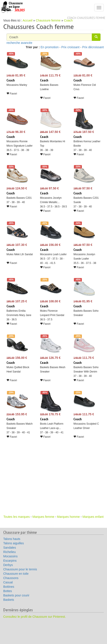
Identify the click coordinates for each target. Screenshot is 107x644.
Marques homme (68, 517)
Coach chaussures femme (86, 18)
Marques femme (43, 517)
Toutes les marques (17, 517)
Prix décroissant (93, 47)
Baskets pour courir (16, 595)
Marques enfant (93, 517)
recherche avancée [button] (19, 43)
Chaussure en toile (16, 574)
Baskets (9, 600)
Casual (8, 582)
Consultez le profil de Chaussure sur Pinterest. (35, 617)
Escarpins (10, 561)
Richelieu (10, 552)
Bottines (9, 587)
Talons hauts (12, 539)
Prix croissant (70, 47)
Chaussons (11, 578)
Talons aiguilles (14, 543)
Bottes (8, 591)
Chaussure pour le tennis (20, 569)
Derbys (8, 565)
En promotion (49, 47)
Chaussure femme (48, 20)
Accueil (28, 20)
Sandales (10, 548)
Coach (68, 20)
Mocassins (10, 556)
